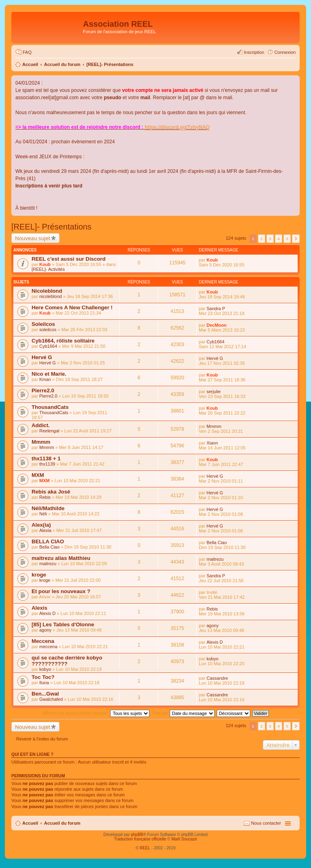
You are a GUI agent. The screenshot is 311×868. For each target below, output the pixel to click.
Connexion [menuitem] (285, 52)
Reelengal (49, 431)
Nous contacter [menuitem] (266, 823)
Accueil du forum (62, 64)
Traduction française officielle (140, 839)
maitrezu (48, 564)
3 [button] (270, 239)
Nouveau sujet (33, 238)
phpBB (137, 835)
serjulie (214, 391)
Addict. (41, 425)
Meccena (43, 641)
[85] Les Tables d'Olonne (63, 624)
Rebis (45, 497)
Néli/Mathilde (48, 508)
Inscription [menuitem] (254, 52)
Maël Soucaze (184, 839)
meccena (48, 647)
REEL (145, 848)
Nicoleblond (47, 291)
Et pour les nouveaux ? (61, 591)
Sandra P (216, 308)
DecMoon (217, 325)
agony (45, 630)
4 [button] (279, 239)
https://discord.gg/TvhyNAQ (177, 127)
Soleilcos (43, 324)
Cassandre (217, 678)
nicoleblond (51, 296)
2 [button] (262, 239)
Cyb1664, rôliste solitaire (63, 341)
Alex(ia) (41, 525)
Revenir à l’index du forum (42, 739)
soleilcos (48, 330)
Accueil (30, 64)
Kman (45, 379)
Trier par (183, 713)
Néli (43, 514)
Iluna (44, 683)
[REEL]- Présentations (110, 64)
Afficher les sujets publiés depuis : (96, 713)
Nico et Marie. (49, 374)
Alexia (45, 530)
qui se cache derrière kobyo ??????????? (67, 661)
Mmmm (214, 426)
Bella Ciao (49, 547)
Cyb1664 (48, 346)
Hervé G (42, 357)
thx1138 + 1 (46, 458)
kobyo (45, 669)
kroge (39, 575)
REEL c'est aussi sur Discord (68, 259)
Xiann (212, 443)
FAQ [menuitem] (27, 52)
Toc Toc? (43, 677)
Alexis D (47, 613)
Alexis (39, 608)
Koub (45, 264)
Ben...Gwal (45, 694)
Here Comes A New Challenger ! (72, 307)
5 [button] (287, 239)
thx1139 (47, 464)
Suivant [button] (296, 239)
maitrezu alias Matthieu (61, 558)
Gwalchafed (51, 699)
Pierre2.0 (43, 390)
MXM (38, 475)
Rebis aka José (51, 492)
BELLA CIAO (48, 541)
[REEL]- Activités (48, 269)
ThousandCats (50, 407)
